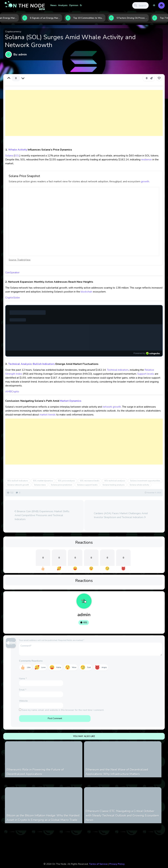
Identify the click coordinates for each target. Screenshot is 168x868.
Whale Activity (18, 150)
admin (84, 615)
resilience (146, 160)
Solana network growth (18, 485)
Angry (104, 667)
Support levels (146, 374)
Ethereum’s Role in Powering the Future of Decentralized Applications (35, 772)
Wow (74, 667)
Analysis (63, 5)
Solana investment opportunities (145, 481)
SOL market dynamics (43, 481)
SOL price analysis (66, 481)
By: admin (20, 54)
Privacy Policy (117, 864)
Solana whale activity (139, 485)
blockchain (87, 292)
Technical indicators (118, 370)
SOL (17, 156)
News (53, 5)
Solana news (40, 485)
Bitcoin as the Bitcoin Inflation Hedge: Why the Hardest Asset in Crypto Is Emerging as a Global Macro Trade (43, 818)
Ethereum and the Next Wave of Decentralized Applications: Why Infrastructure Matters (117, 772)
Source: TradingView (20, 260)
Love (43, 667)
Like (29, 667)
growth (145, 182)
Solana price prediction (62, 485)
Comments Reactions (31, 661)
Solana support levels (87, 485)
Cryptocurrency (13, 32)
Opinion (74, 5)
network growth (112, 407)
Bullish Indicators (44, 364)
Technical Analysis (20, 364)
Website (23, 701)
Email (23, 690)
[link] (159, 78)
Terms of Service (98, 864)
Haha (59, 667)
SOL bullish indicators (18, 481)
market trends (48, 415)
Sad (89, 667)
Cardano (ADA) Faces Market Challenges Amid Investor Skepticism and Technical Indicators (121, 515)
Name (23, 679)
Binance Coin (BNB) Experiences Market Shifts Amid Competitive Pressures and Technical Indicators (42, 515)
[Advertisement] (84, 116)
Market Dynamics (71, 401)
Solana (9, 156)
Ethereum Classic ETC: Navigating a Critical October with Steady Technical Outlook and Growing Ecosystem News (122, 816)
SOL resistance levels (90, 481)
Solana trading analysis (114, 485)
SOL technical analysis (115, 481)
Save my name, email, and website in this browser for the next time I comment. (63, 710)
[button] (154, 5)
